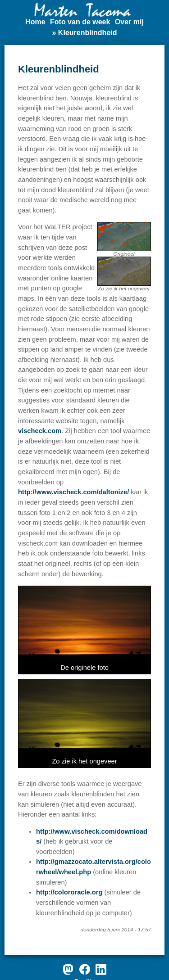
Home (35, 22)
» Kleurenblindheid (84, 33)
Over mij (129, 22)
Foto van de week (80, 22)
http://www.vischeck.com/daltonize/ (73, 492)
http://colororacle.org (69, 892)
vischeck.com (40, 431)
